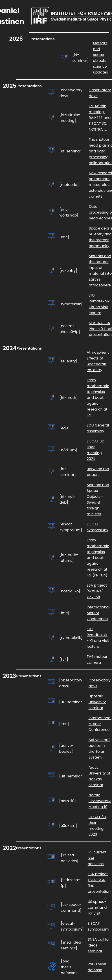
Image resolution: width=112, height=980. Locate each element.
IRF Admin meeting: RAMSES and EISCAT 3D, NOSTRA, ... (100, 118)
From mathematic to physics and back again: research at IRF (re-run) (98, 558)
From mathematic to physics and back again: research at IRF (98, 398)
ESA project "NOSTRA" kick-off (97, 591)
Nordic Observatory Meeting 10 (99, 801)
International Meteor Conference (98, 613)
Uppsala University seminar (97, 702)
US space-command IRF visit (97, 907)
